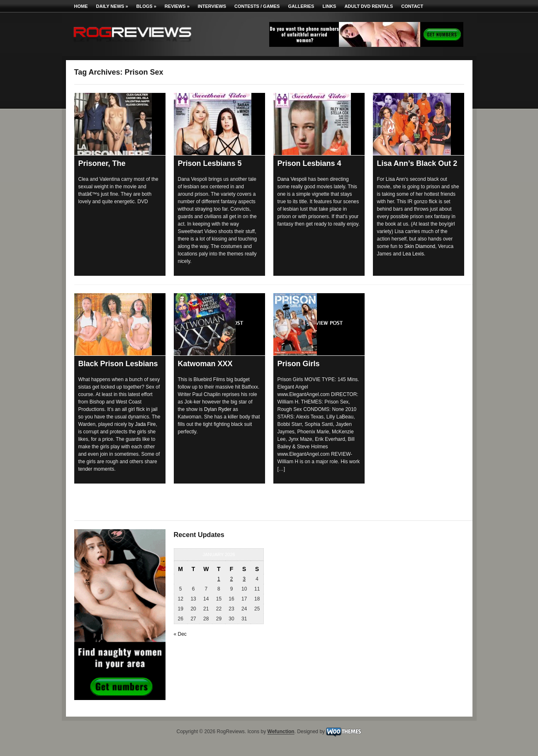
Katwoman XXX (205, 364)
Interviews (212, 6)
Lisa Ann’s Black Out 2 (417, 163)
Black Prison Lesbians (118, 364)
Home (81, 6)
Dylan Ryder (218, 409)
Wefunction (281, 732)
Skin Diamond (420, 246)
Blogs (146, 6)
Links (329, 6)
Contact (412, 6)
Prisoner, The (102, 163)
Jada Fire (145, 424)
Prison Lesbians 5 (210, 163)
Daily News (112, 6)
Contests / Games (257, 6)
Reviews (177, 6)
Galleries (301, 6)
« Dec (180, 634)
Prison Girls (299, 364)
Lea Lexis (413, 254)
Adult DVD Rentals (369, 6)
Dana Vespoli (292, 179)
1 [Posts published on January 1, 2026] (219, 579)
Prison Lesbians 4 (309, 163)
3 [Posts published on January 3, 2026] (244, 579)
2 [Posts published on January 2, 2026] (232, 579)
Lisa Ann (395, 179)
